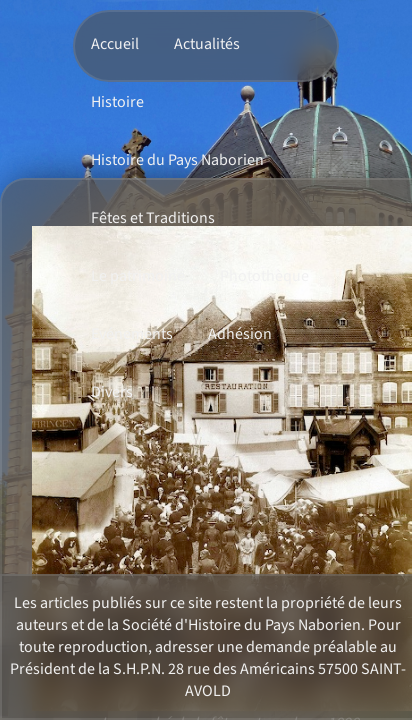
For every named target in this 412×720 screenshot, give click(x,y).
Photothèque (264, 276)
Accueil (115, 44)
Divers (112, 392)
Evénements (132, 334)
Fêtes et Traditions (153, 218)
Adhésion (240, 334)
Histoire (117, 102)
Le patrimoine (138, 276)
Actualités (207, 44)
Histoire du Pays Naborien (177, 160)
